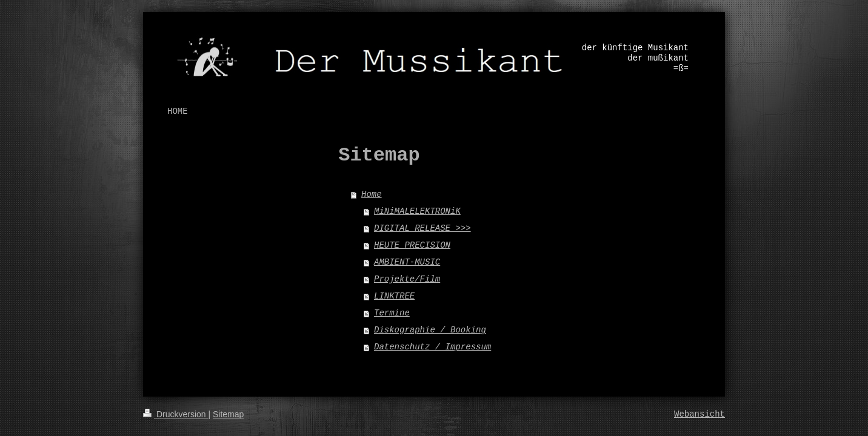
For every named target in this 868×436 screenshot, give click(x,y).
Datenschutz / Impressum (432, 347)
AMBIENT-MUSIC (407, 262)
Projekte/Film (407, 279)
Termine (392, 313)
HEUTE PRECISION (412, 245)
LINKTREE (394, 296)
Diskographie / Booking (430, 330)
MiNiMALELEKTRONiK (417, 211)
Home (372, 194)
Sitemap (228, 414)
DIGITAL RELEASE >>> (422, 228)
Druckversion (175, 414)
